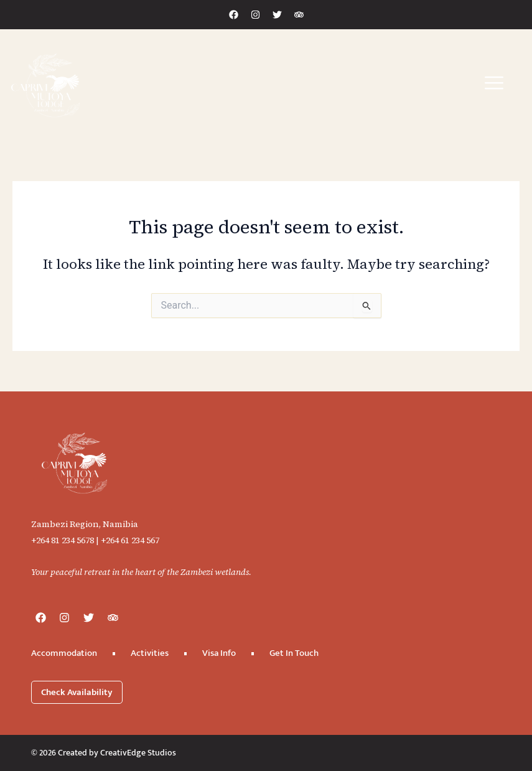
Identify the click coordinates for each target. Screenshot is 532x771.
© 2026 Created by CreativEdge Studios (104, 753)
